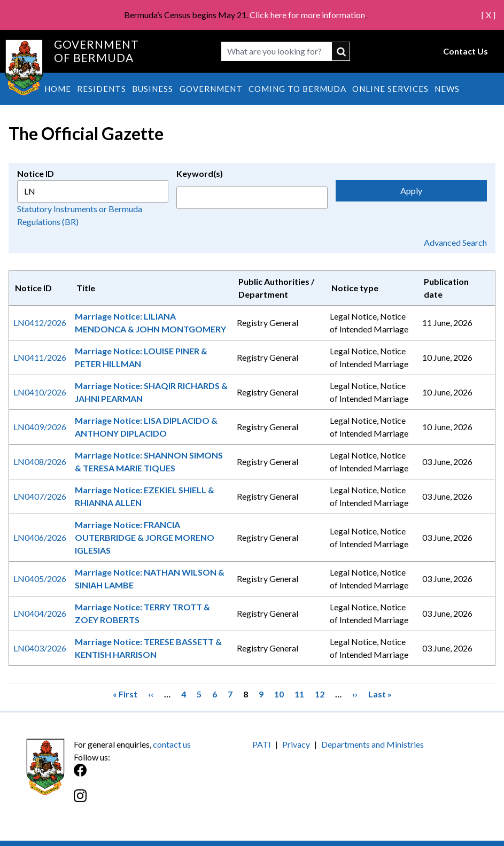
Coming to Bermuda (297, 89)
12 (320, 693)
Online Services (390, 89)
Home (58, 89)
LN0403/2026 (40, 648)
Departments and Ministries (373, 744)
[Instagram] (163, 801)
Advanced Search (455, 242)
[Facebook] (163, 776)
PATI (262, 744)
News (447, 89)
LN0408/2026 (40, 461)
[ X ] (489, 15)
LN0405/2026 (40, 579)
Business (153, 89)
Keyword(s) (200, 173)
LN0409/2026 (40, 427)
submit (341, 51)
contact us (172, 744)
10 (279, 693)
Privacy (296, 744)
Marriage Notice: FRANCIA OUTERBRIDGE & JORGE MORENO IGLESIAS (145, 537)
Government (211, 89)
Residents (102, 89)
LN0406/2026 (40, 537)
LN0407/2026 (40, 496)
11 (299, 693)
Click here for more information (307, 15)
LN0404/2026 (40, 613)
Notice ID (36, 173)
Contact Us (466, 51)
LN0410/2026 (40, 392)
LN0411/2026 (40, 357)
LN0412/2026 (40, 323)
